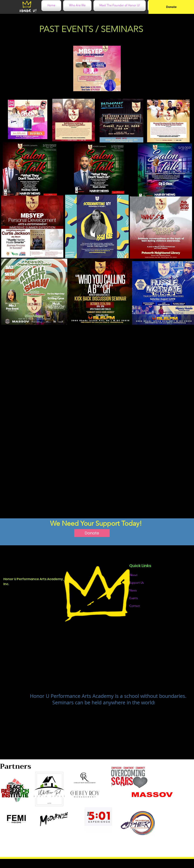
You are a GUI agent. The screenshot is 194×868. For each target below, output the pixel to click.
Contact (135, 606)
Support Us (136, 583)
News (133, 590)
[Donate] (171, 7)
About (133, 575)
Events (134, 598)
